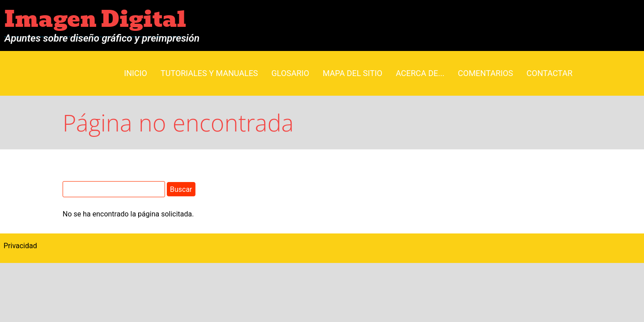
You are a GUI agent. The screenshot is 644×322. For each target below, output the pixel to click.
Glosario (290, 73)
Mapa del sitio (352, 73)
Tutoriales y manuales (209, 73)
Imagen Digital (95, 19)
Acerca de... (420, 73)
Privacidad (20, 246)
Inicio (136, 73)
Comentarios (485, 73)
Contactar (549, 73)
